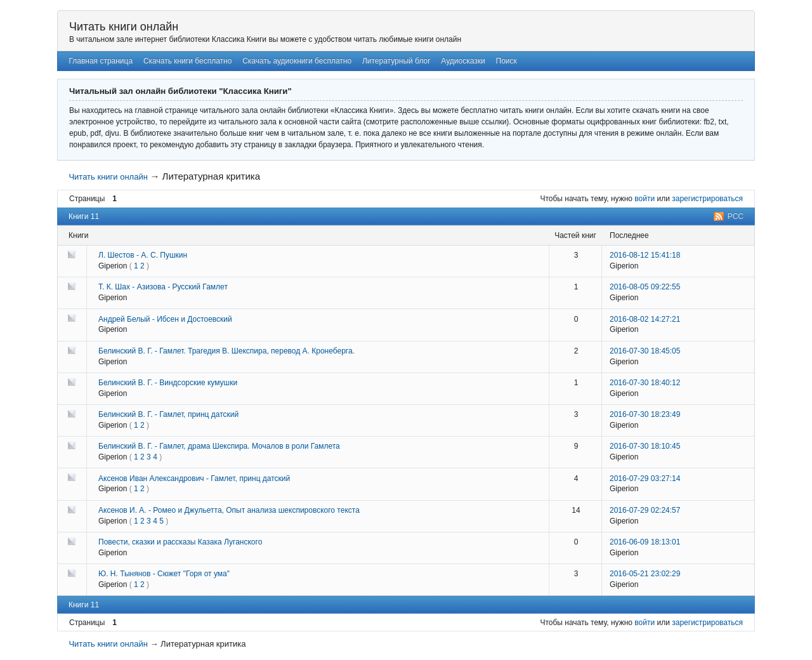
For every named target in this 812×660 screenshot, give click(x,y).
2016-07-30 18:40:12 (645, 383)
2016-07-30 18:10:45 (645, 446)
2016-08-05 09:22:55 (645, 287)
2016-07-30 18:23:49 (645, 414)
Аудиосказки (463, 61)
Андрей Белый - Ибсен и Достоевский (165, 319)
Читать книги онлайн (124, 27)
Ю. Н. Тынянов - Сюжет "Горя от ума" (164, 574)
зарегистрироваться (707, 199)
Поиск (507, 61)
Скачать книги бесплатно (187, 61)
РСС (736, 216)
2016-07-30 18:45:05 (645, 351)
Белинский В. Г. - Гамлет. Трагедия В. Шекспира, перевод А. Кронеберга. (226, 351)
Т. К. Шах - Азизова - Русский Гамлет (163, 287)
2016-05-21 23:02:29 (645, 574)
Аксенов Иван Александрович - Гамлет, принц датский (194, 478)
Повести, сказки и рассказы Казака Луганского (180, 542)
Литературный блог (396, 61)
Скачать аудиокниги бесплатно (297, 61)
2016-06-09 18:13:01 (645, 542)
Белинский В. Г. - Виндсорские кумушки (168, 383)
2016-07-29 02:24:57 (645, 510)
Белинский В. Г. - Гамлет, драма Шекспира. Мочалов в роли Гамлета (219, 446)
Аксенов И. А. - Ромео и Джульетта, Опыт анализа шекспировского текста (229, 510)
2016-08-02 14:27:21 (645, 319)
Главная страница (101, 61)
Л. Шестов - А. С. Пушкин (143, 255)
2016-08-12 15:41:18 (645, 255)
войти (645, 199)
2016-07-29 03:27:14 (645, 478)
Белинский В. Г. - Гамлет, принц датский (168, 414)
